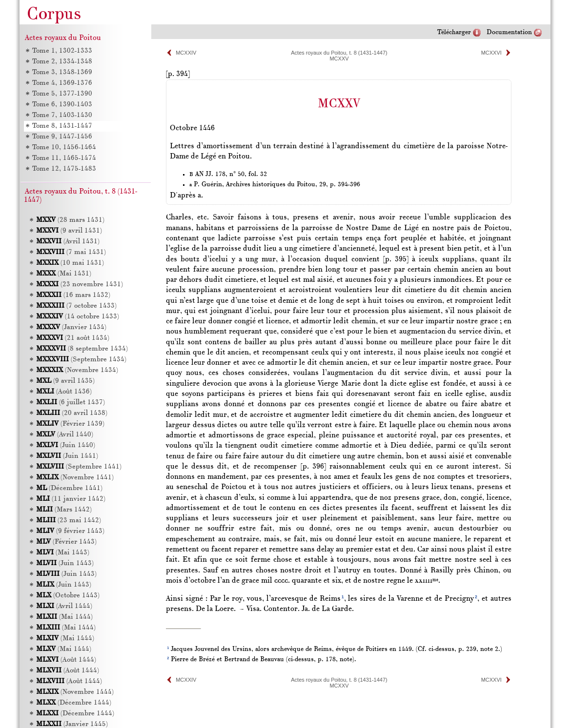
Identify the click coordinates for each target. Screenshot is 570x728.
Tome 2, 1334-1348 (62, 62)
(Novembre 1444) (75, 692)
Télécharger (454, 32)
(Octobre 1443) (68, 596)
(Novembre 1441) (75, 478)
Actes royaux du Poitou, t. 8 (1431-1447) (339, 53)
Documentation (509, 32)
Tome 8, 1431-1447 (62, 126)
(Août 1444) (66, 660)
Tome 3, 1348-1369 (62, 72)
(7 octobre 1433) (76, 306)
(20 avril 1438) (72, 413)
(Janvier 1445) (72, 724)
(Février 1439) (70, 424)
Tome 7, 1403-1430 (62, 115)
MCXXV (339, 59)
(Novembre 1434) (77, 370)
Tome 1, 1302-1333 (62, 51)
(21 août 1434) (73, 338)
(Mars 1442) (64, 510)
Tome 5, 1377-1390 (62, 94)
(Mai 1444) (64, 617)
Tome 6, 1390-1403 (62, 105)
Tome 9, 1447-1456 (62, 137)
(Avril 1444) (64, 606)
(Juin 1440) (66, 445)
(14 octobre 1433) (78, 317)
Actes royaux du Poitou (63, 38)
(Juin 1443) (65, 563)
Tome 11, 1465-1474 (64, 158)
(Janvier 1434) (71, 327)
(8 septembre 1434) (82, 349)
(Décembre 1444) (74, 703)
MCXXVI (491, 53)
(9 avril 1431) (69, 231)
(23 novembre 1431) (80, 285)
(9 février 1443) (70, 531)
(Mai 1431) (64, 274)
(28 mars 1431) (70, 220)
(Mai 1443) (63, 553)
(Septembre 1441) (79, 467)
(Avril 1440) (65, 435)
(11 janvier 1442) (71, 499)
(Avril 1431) (68, 242)
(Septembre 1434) (81, 360)
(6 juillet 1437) (71, 403)
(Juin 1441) (67, 456)
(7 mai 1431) (71, 252)
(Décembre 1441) (69, 488)
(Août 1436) (64, 392)
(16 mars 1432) (73, 295)
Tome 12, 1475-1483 (64, 169)
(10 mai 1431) (70, 263)
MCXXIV (186, 53)
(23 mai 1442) (69, 521)
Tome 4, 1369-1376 (62, 83)
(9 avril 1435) (65, 381)
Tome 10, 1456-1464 (64, 148)
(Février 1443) (66, 542)
